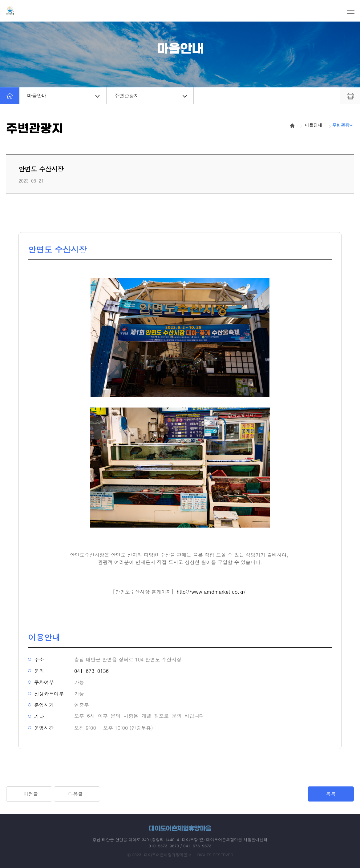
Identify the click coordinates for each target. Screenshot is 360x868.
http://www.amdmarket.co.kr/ (211, 592)
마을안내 (63, 96)
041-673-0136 (91, 671)
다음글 (75, 794)
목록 (331, 794)
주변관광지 (150, 96)
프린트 (350, 96)
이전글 (31, 794)
